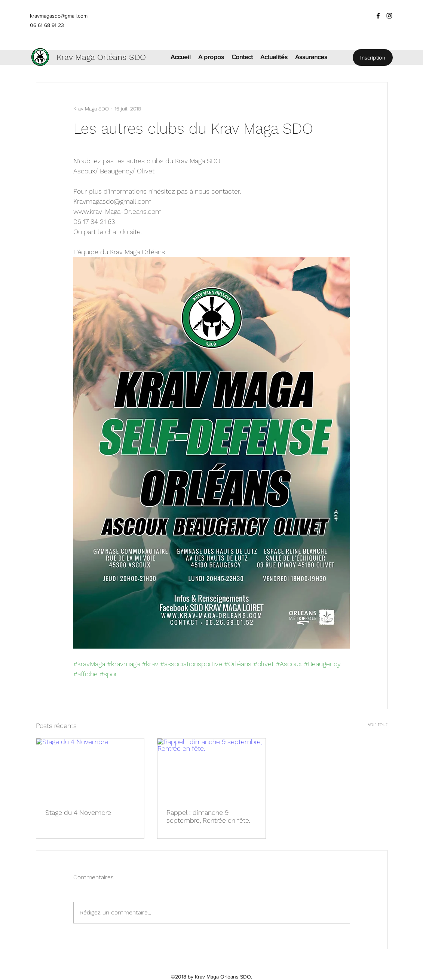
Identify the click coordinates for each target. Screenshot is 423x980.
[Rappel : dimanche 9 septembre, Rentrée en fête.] (211, 769)
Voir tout (378, 724)
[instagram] (389, 16)
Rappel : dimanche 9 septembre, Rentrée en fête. (208, 816)
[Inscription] (373, 57)
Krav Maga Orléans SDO (101, 57)
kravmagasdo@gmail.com (59, 16)
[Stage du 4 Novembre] (90, 769)
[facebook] (378, 16)
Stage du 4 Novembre (78, 812)
